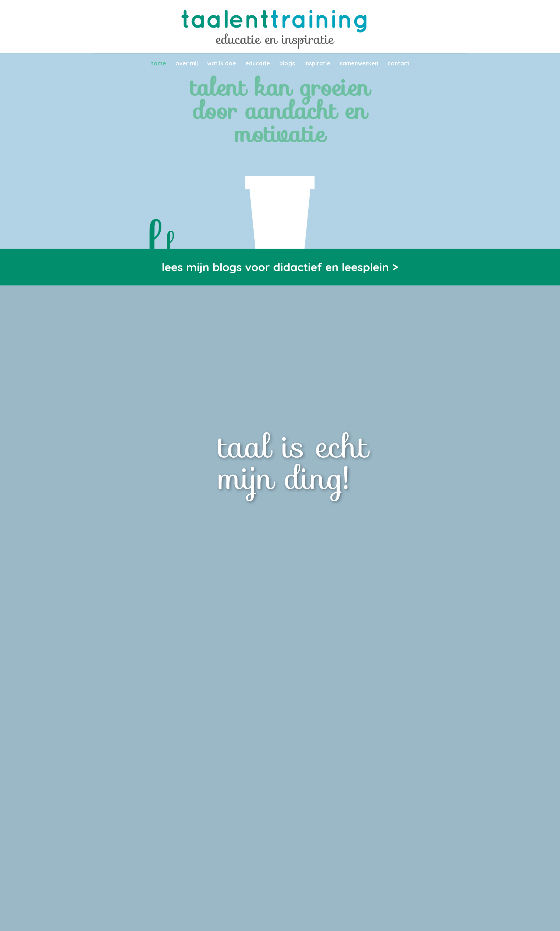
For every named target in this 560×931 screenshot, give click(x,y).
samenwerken (359, 63)
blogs (287, 63)
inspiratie (317, 63)
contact (399, 63)
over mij (187, 63)
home (158, 63)
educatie (258, 63)
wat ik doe (222, 63)
